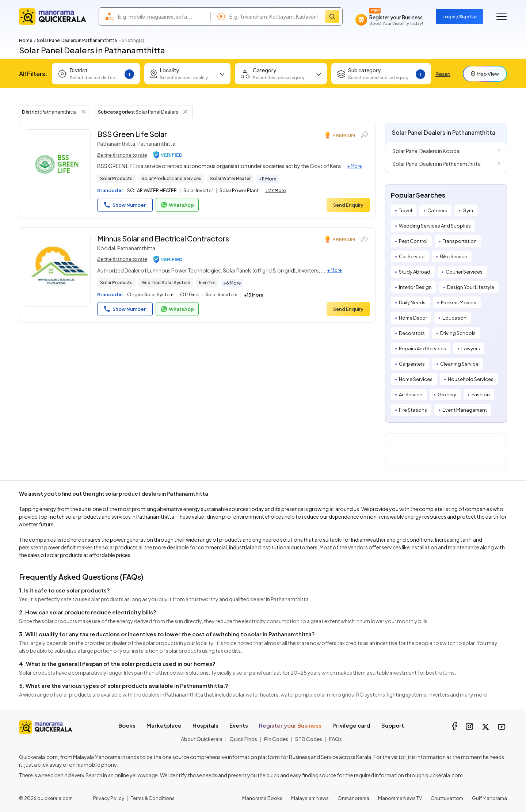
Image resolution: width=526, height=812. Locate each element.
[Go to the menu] (502, 16)
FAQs (336, 739)
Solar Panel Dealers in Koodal (426, 151)
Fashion (481, 394)
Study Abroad (415, 272)
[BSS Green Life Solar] (58, 166)
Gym (468, 210)
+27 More (275, 190)
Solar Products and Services (171, 178)
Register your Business (290, 725)
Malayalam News (310, 798)
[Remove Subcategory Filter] (185, 112)
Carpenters (412, 364)
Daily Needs (412, 302)
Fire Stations (413, 410)
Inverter (207, 283)
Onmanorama (353, 798)
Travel (405, 210)
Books (127, 725)
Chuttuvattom (447, 798)
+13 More (254, 295)
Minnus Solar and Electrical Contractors (163, 238)
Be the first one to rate (122, 155)
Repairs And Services (422, 348)
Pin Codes (276, 739)
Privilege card (351, 725)
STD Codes (309, 739)
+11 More (267, 179)
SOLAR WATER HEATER (152, 190)
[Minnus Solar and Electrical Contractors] (58, 270)
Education (454, 318)
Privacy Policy (109, 798)
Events (239, 725)
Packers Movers (459, 302)
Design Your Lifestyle (471, 287)
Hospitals (205, 725)
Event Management (465, 410)
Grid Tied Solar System (166, 283)
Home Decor (413, 318)
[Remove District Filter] (84, 112)
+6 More (232, 283)
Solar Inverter (198, 190)
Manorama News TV (400, 798)
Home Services (416, 379)
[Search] (332, 16)
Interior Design (415, 287)
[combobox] (162, 16)
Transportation (460, 241)
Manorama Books (262, 798)
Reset (443, 74)
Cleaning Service (459, 364)
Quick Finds (243, 739)
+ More (355, 166)
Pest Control (413, 241)
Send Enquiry (348, 205)
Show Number (125, 205)
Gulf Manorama (489, 798)
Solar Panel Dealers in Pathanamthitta (437, 164)
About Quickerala (202, 739)
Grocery (447, 394)
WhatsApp (177, 205)
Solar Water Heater (230, 178)
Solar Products (116, 178)
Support (393, 725)
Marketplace (164, 725)
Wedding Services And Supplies (435, 226)
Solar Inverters (221, 294)
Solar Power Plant (239, 190)
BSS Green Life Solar (132, 134)
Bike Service (453, 256)
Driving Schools (458, 333)
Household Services (471, 379)
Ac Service (411, 394)
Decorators (412, 333)
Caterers (437, 210)
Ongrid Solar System (150, 294)
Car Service (412, 256)
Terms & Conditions (153, 798)
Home (26, 40)
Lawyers (471, 348)
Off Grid (189, 294)
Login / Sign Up (460, 16)
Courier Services (464, 272)
